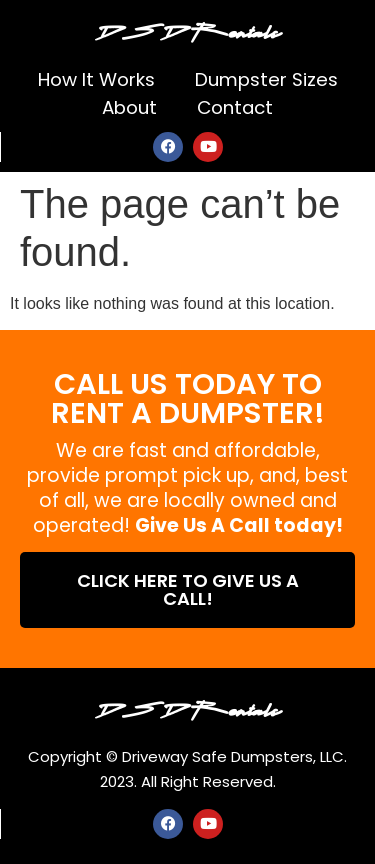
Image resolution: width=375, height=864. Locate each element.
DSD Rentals (188, 30)
